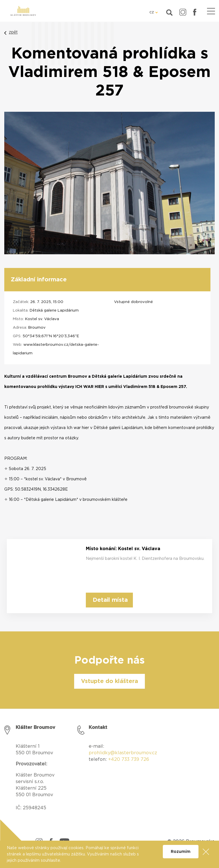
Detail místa (110, 600)
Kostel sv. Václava (42, 319)
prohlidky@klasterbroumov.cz (123, 753)
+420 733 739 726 (129, 759)
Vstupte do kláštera (109, 681)
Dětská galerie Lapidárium (54, 311)
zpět (13, 32)
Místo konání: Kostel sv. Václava (123, 549)
